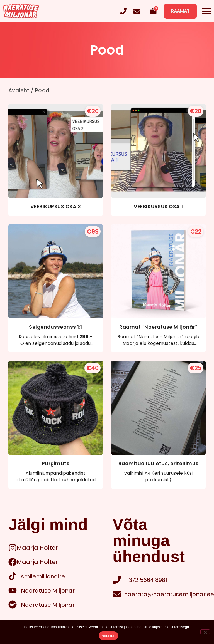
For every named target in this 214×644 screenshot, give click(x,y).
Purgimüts (56, 464)
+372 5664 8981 (146, 580)
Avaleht (19, 91)
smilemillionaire (43, 576)
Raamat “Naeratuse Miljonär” (158, 327)
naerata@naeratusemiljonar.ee (169, 594)
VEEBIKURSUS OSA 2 (56, 207)
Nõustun (108, 636)
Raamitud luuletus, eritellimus (159, 464)
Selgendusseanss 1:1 (56, 327)
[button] (207, 11)
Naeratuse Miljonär (48, 591)
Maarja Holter (37, 548)
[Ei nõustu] (205, 632)
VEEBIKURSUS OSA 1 (158, 207)
